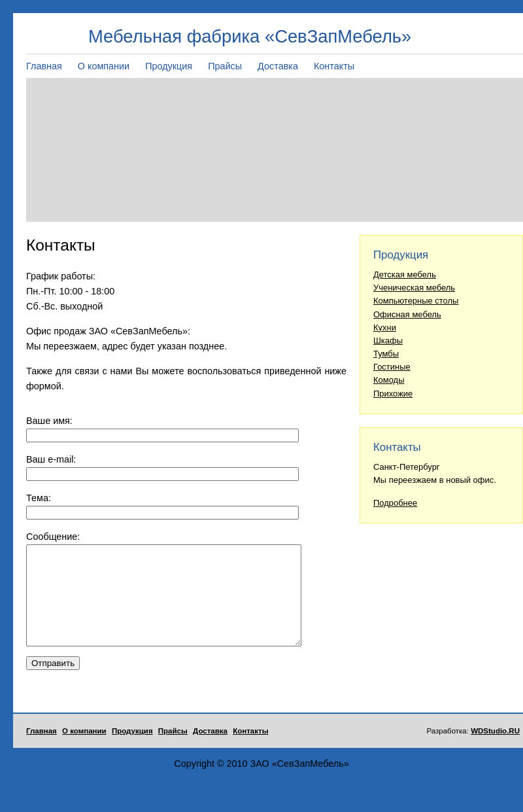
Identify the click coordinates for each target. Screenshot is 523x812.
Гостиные (392, 367)
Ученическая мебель (414, 288)
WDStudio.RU (495, 750)
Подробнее (395, 503)
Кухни (385, 327)
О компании (104, 66)
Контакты (334, 66)
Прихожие (393, 394)
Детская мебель (405, 274)
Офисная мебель (407, 314)
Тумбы (386, 354)
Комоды (389, 380)
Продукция (169, 66)
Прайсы (225, 66)
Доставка (278, 66)
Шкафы (388, 341)
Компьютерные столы (416, 301)
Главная (44, 66)
